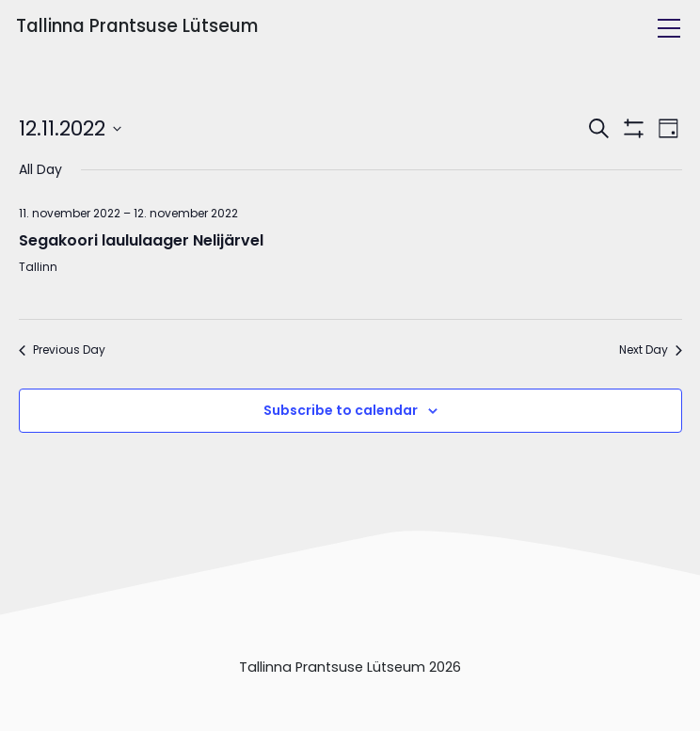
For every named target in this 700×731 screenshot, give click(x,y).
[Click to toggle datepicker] (70, 128)
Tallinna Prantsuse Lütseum (137, 26)
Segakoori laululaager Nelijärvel (141, 240)
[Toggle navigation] (669, 28)
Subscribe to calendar (341, 410)
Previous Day (62, 350)
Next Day (651, 350)
